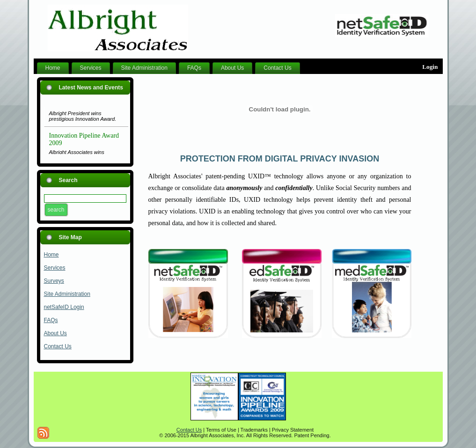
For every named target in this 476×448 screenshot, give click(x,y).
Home (51, 255)
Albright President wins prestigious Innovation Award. (83, 118)
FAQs (51, 320)
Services (55, 268)
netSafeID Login (64, 307)
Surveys (54, 281)
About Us (55, 333)
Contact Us (58, 346)
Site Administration (67, 294)
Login (430, 67)
